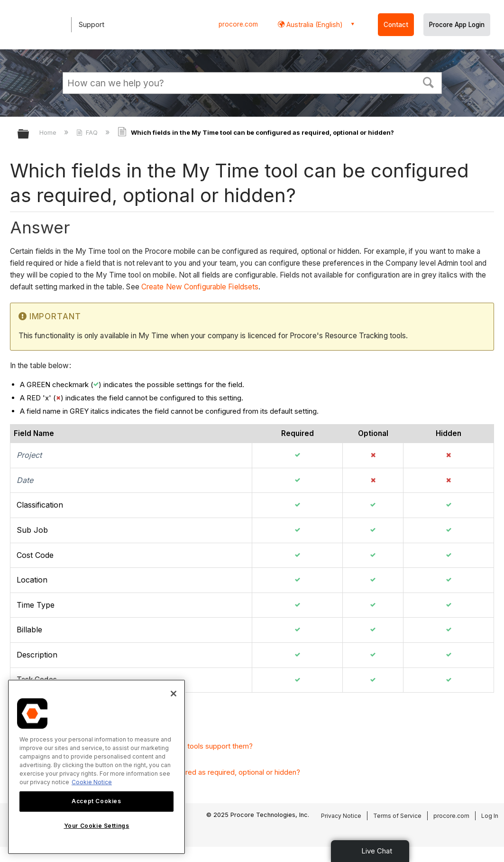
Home (49, 132)
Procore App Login (457, 25)
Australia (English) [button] (314, 24)
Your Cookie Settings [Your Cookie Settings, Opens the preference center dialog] (97, 826)
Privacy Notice (341, 816)
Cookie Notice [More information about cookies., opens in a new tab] (92, 782)
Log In (490, 816)
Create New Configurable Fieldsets (200, 287)
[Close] (174, 694)
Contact (396, 25)
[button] (428, 82)
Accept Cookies (96, 801)
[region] (96, 767)
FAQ (88, 132)
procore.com (238, 24)
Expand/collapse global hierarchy (29, 134)
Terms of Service (397, 816)
